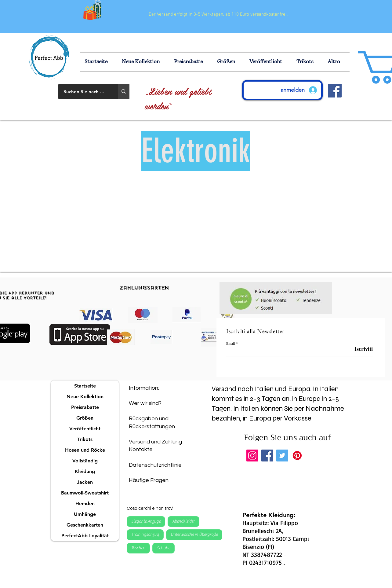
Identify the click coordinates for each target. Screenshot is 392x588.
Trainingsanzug (145, 534)
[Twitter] (282, 456)
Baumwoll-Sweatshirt (85, 493)
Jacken (85, 482)
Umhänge (85, 514)
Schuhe (163, 548)
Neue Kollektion (85, 397)
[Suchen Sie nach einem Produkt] (84, 92)
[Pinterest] (297, 456)
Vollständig (85, 461)
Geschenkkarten (85, 525)
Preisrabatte (85, 407)
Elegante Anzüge (146, 521)
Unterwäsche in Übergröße (194, 534)
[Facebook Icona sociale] (335, 91)
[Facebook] (267, 456)
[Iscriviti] (357, 349)
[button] (229, 62)
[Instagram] (252, 456)
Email (231, 344)
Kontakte (141, 449)
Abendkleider (183, 521)
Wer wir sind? (145, 403)
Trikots (85, 439)
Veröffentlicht (85, 429)
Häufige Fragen (149, 480)
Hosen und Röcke (85, 450)
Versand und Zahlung (155, 442)
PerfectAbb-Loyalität (85, 536)
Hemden (85, 503)
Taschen (138, 548)
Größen (85, 418)
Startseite (85, 386)
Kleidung (85, 471)
